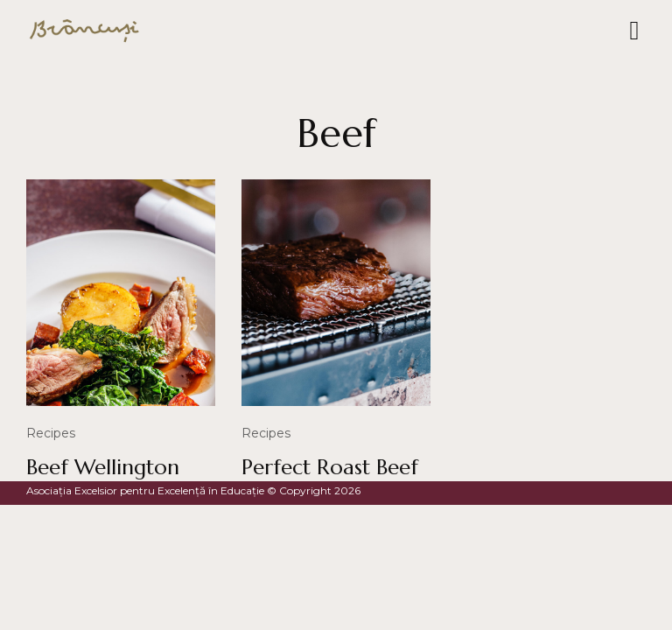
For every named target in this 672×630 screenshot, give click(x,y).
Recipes (51, 433)
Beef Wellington (103, 467)
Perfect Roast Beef (330, 467)
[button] (634, 31)
